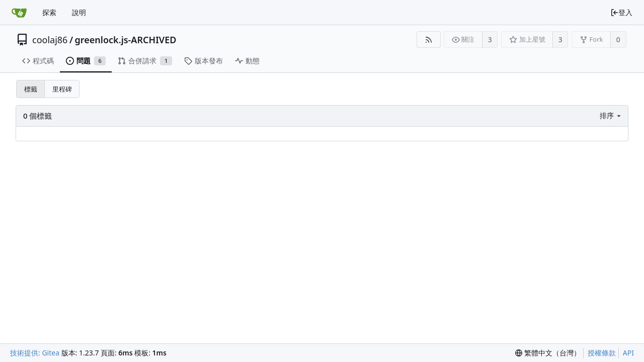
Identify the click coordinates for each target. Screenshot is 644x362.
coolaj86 (50, 40)
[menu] (611, 116)
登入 (621, 12)
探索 (49, 12)
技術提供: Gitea (35, 353)
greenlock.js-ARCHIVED (126, 40)
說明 (79, 12)
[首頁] (19, 13)
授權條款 (602, 353)
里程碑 (62, 89)
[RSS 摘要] (428, 39)
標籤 (31, 89)
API (628, 353)
